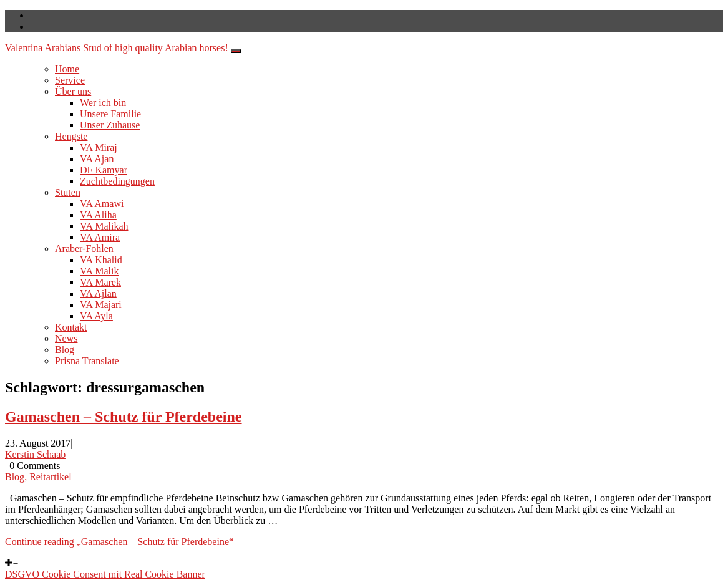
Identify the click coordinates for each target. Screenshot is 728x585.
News (66, 338)
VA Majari (101, 305)
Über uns (73, 91)
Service (70, 80)
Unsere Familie (110, 114)
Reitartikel (51, 477)
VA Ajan (97, 159)
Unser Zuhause (110, 125)
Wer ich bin (103, 103)
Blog (65, 350)
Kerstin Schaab (35, 454)
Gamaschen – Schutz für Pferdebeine (124, 417)
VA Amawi (102, 204)
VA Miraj (99, 147)
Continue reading (119, 542)
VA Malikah (104, 226)
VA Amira (100, 237)
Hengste (71, 136)
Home (67, 69)
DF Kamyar (104, 170)
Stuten (68, 192)
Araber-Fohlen (84, 249)
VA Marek (100, 282)
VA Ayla (96, 316)
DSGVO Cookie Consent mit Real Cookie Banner (105, 574)
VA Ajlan (98, 293)
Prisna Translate (87, 361)
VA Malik (99, 271)
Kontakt (71, 327)
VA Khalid (101, 260)
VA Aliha (98, 215)
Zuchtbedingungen (117, 181)
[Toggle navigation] (236, 51)
